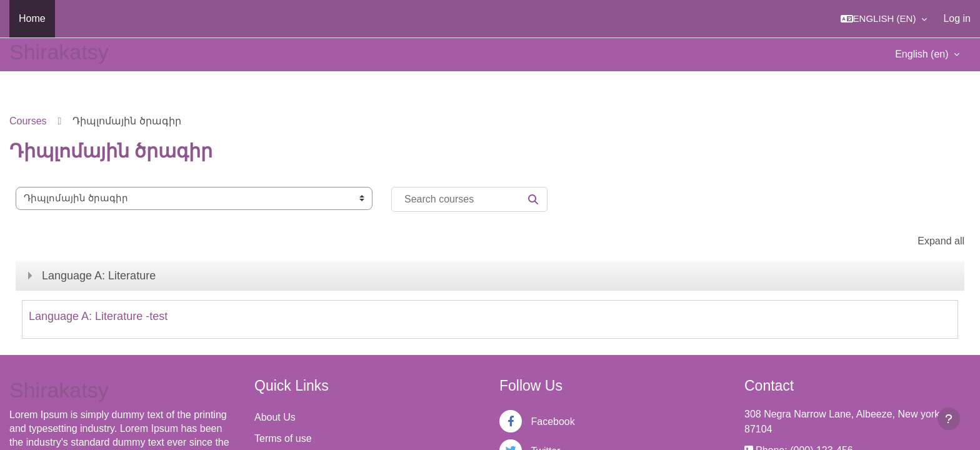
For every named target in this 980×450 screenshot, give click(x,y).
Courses (28, 121)
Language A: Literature (99, 276)
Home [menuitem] (32, 18)
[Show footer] (949, 419)
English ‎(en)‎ (923, 54)
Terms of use (283, 438)
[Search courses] (469, 199)
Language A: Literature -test (98, 316)
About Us (275, 417)
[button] (884, 19)
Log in (957, 18)
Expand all (941, 241)
